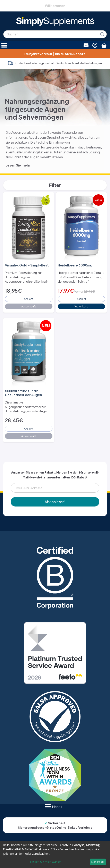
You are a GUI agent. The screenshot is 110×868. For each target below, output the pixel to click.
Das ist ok (98, 862)
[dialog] (55, 854)
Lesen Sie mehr (18, 165)
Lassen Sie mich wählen (46, 862)
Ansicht (29, 299)
